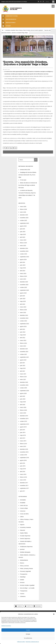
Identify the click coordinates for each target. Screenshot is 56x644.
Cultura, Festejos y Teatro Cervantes (23, 30)
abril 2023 (23, 304)
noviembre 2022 (24, 318)
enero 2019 (23, 446)
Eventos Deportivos (25, 539)
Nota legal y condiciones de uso (32, 642)
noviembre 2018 (24, 452)
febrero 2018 (23, 477)
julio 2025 (22, 229)
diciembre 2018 (24, 449)
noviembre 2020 (24, 385)
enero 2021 (23, 379)
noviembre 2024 (24, 251)
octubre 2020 (23, 388)
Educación (23, 530)
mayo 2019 (23, 435)
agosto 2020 (23, 393)
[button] (54, 614)
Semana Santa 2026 (25, 170)
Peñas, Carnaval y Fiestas (26, 568)
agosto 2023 (23, 293)
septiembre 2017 (24, 488)
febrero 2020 (23, 410)
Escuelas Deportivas (25, 536)
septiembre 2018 (24, 458)
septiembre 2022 (24, 324)
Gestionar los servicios (6, 626)
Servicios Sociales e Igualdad (37, 30)
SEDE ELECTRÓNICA (8, 23)
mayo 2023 (23, 301)
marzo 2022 (23, 340)
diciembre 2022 (24, 315)
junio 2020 (23, 399)
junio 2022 (23, 332)
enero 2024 (23, 279)
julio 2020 (22, 396)
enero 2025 (23, 246)
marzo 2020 (23, 407)
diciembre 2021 (24, 349)
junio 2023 (23, 299)
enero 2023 (23, 312)
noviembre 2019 (24, 418)
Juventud (22, 549)
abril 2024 (23, 271)
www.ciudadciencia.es (12, 138)
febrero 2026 (23, 209)
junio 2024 (23, 265)
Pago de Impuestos (9, 19)
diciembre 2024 (24, 248)
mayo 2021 (23, 368)
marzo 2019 (23, 441)
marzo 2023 (23, 307)
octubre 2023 (23, 287)
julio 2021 (22, 363)
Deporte (22, 525)
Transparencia (24, 591)
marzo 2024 (23, 273)
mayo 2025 (23, 234)
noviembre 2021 (24, 352)
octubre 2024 (23, 254)
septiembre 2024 (24, 257)
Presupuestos (24, 574)
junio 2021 (23, 365)
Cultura (22, 517)
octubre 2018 (23, 455)
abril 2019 (23, 438)
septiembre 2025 (24, 223)
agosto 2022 (23, 326)
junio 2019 (23, 432)
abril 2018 (23, 471)
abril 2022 (23, 338)
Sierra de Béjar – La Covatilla (27, 588)
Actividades (8, 30)
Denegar (28, 634)
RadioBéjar (23, 577)
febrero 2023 (23, 310)
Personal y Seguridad (25, 571)
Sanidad (22, 580)
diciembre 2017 (24, 483)
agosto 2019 (23, 427)
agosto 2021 (23, 360)
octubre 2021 (23, 354)
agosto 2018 (23, 460)
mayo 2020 (23, 402)
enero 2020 (23, 413)
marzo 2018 (23, 474)
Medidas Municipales (25, 552)
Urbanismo (23, 596)
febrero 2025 (23, 243)
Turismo (22, 594)
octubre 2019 (23, 421)
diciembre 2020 (24, 382)
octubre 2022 (23, 321)
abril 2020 (23, 405)
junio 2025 (23, 232)
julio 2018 (22, 463)
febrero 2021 (23, 377)
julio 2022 (22, 329)
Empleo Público (24, 533)
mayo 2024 (23, 268)
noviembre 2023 (24, 285)
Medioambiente (24, 560)
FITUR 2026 (23, 180)
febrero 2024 (23, 276)
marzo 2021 (23, 374)
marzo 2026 (23, 206)
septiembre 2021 (24, 357)
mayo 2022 (23, 335)
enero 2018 (23, 480)
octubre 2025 (23, 220)
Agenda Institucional (10, 16)
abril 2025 (23, 237)
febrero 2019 (23, 444)
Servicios (22, 582)
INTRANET (6, 26)
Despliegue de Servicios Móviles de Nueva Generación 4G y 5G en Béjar (27, 175)
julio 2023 (22, 296)
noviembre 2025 (24, 218)
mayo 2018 (23, 469)
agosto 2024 (23, 259)
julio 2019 (22, 430)
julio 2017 (22, 491)
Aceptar (28, 630)
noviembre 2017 (24, 485)
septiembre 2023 (24, 290)
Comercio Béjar (24, 508)
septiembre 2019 (24, 424)
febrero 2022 (23, 343)
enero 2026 (23, 212)
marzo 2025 (23, 240)
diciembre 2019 (24, 416)
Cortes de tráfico (24, 514)
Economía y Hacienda (25, 527)
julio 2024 (22, 262)
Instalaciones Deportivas (26, 547)
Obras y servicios (24, 566)
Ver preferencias (28, 638)
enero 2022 (23, 346)
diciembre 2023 (24, 282)
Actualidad (13, 30)
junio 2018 (23, 466)
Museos (22, 563)
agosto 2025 (23, 226)
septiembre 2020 (24, 391)
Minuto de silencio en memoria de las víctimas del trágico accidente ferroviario (28, 185)
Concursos (23, 511)
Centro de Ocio (24, 505)
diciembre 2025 (24, 215)
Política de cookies (21, 642)
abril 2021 (23, 371)
